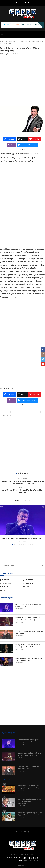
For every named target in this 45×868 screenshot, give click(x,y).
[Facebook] (16, 3)
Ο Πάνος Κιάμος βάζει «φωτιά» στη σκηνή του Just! (28, 605)
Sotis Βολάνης (6, 416)
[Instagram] (22, 3)
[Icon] (9, 757)
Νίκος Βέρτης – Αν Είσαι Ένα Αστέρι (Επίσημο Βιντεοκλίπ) (28, 787)
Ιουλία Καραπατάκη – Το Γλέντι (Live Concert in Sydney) (29, 659)
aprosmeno (5, 412)
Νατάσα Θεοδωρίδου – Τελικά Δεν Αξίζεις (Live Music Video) (28, 619)
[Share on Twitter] (23, 473)
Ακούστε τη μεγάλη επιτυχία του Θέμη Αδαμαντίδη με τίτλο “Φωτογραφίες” (29, 801)
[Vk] (11, 590)
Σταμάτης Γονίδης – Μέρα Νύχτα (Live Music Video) (29, 632)
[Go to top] (23, 865)
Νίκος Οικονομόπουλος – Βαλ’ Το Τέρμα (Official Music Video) (30, 814)
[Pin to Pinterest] (25, 473)
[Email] (28, 3)
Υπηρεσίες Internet (12, 857)
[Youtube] (25, 3)
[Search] (43, 34)
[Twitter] (19, 3)
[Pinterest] (34, 583)
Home (2, 41)
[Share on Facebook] (21, 473)
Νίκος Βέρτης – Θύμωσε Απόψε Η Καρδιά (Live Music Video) (28, 646)
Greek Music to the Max (21, 412)
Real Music (36, 412)
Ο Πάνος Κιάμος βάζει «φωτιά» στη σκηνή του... (22, 538)
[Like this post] (18, 473)
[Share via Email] (27, 473)
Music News (13, 41)
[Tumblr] (11, 587)
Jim (7, 54)
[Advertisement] (22, 80)
